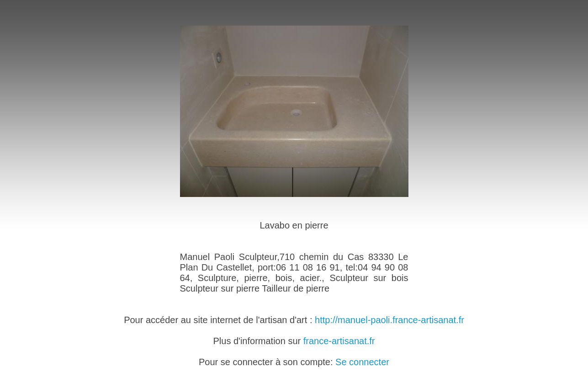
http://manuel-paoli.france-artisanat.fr (389, 320)
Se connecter (362, 362)
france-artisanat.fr (339, 341)
